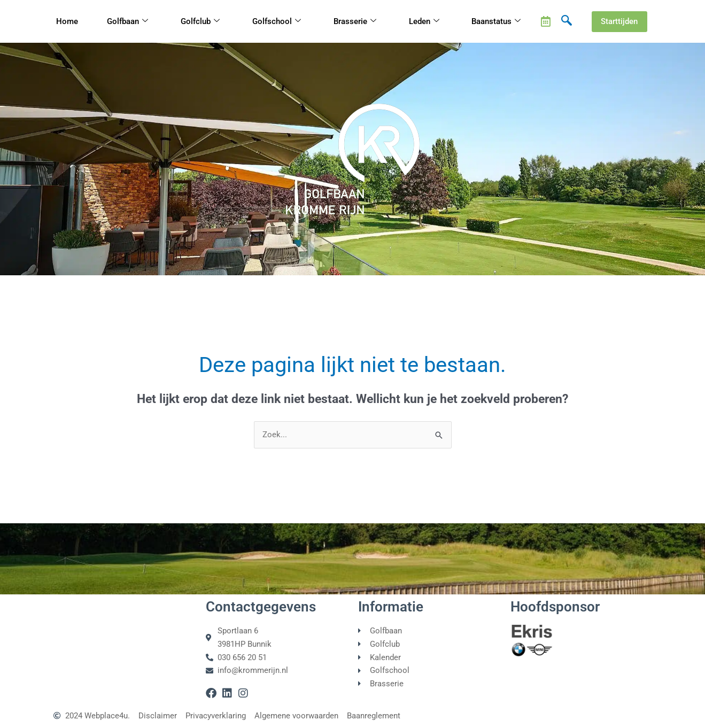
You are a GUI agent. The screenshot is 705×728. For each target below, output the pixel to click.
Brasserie (355, 22)
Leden (424, 22)
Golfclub (200, 22)
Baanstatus (496, 22)
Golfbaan (127, 22)
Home (67, 21)
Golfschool (277, 22)
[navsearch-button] (567, 21)
